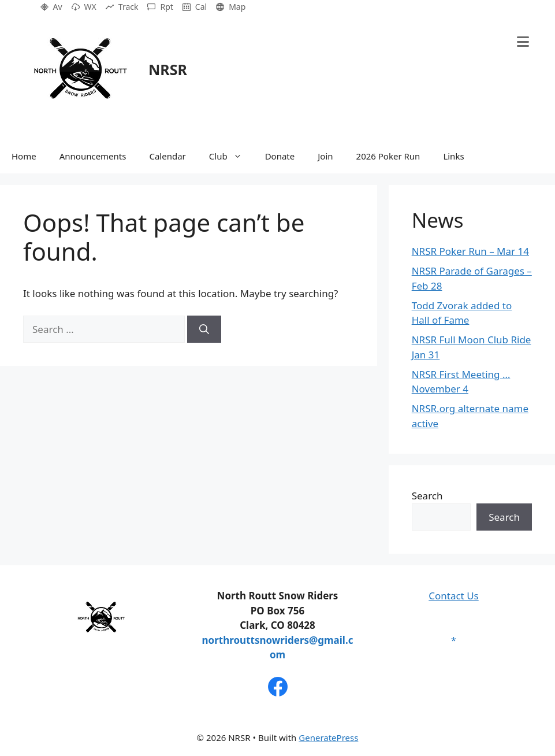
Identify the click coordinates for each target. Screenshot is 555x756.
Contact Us (454, 596)
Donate (280, 156)
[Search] (204, 329)
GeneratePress (328, 738)
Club (231, 156)
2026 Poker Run (388, 156)
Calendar (167, 156)
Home (24, 156)
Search (427, 496)
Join (325, 156)
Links (453, 156)
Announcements (93, 156)
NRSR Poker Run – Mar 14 (470, 251)
